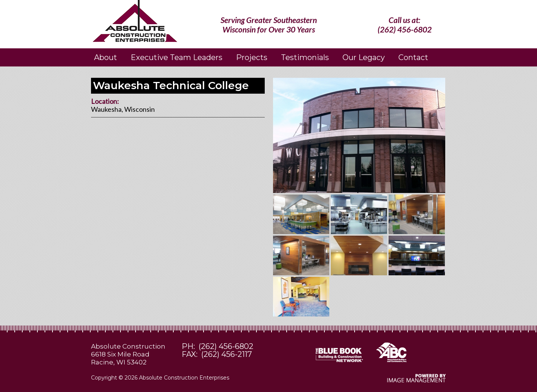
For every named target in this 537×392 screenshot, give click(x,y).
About (106, 57)
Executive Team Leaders (177, 57)
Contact (413, 57)
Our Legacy (364, 57)
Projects (252, 57)
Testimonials (305, 57)
